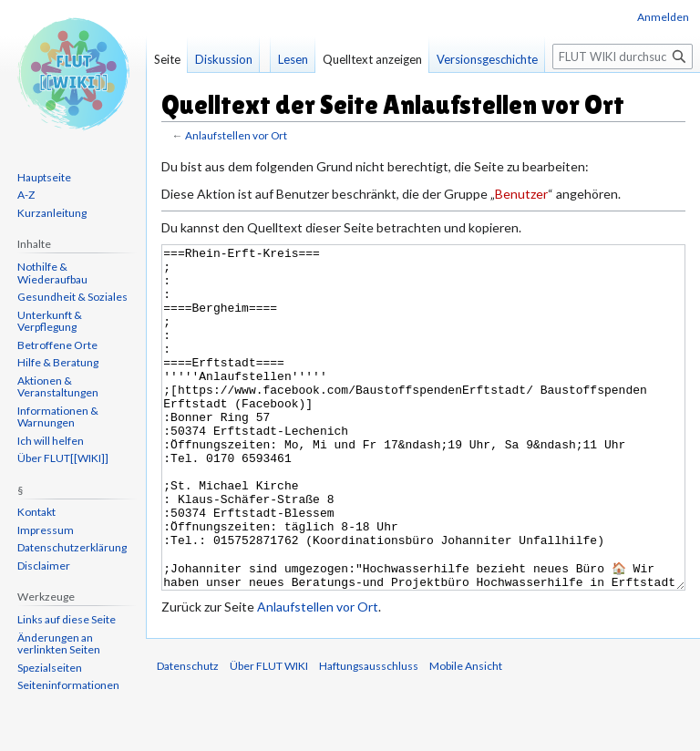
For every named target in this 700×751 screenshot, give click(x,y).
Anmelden (663, 17)
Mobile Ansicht (466, 734)
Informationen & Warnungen (58, 417)
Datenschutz (188, 734)
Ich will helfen (51, 441)
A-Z (26, 195)
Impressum (46, 530)
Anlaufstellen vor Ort (236, 135)
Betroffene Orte (57, 345)
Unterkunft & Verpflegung (50, 321)
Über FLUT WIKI (269, 734)
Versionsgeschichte (487, 59)
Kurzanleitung (52, 213)
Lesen (293, 59)
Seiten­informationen (68, 685)
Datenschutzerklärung (72, 547)
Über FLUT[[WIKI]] (63, 458)
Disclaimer (44, 566)
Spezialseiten (50, 668)
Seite (167, 59)
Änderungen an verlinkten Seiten (59, 644)
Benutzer (521, 194)
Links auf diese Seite (67, 619)
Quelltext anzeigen (372, 59)
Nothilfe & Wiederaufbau (52, 273)
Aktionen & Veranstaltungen (58, 387)
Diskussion (224, 59)
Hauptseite (44, 177)
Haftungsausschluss (369, 734)
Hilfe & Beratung (58, 362)
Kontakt (36, 512)
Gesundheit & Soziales (72, 297)
